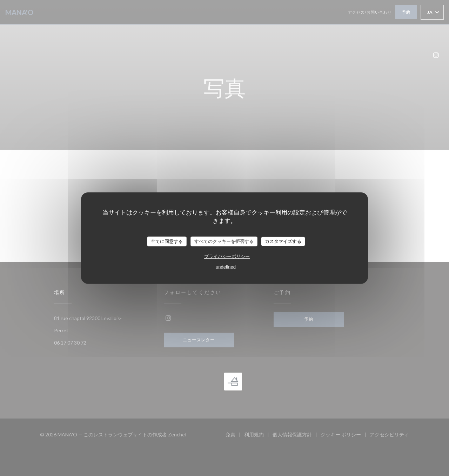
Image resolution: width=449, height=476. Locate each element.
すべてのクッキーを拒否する (224, 241)
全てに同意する (167, 241)
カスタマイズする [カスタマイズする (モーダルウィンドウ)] (283, 241)
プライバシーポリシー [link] (227, 256)
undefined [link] (226, 267)
